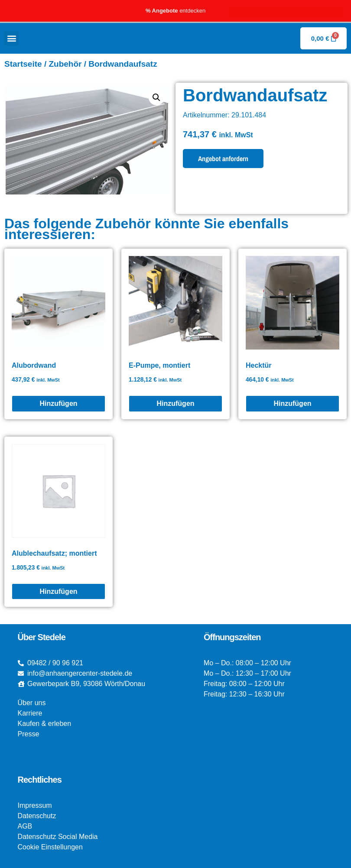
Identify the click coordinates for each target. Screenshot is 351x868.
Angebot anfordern (223, 159)
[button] (11, 38)
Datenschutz (37, 816)
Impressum (35, 805)
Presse (29, 734)
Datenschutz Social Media (58, 837)
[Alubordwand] (58, 404)
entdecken (175, 11)
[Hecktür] (292, 404)
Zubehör (65, 64)
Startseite (23, 64)
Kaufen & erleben (45, 724)
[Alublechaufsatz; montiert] (58, 592)
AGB (25, 826)
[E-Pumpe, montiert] (175, 404)
